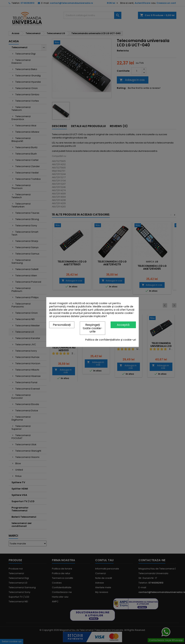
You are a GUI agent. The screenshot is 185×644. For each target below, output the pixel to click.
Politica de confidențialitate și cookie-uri (111, 340)
